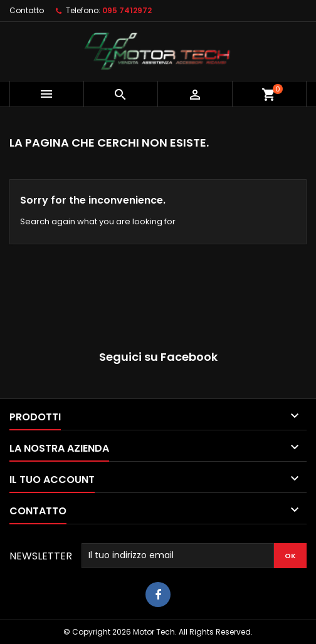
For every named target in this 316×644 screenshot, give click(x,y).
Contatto (27, 10)
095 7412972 (127, 10)
